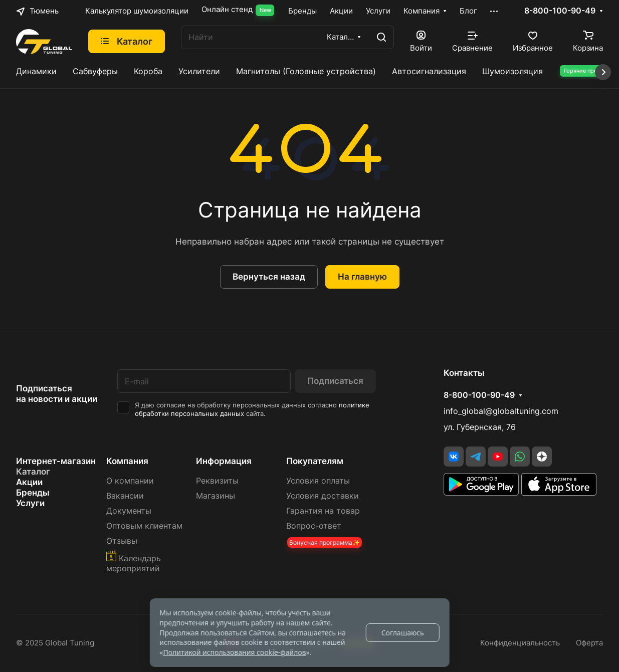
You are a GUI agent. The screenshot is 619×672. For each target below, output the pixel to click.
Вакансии (125, 496)
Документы (129, 511)
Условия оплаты (318, 481)
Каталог (33, 472)
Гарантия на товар (323, 511)
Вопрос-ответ (314, 526)
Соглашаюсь (403, 633)
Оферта (589, 643)
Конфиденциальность (520, 643)
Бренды (33, 493)
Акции (29, 482)
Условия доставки (323, 496)
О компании (130, 481)
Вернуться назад (269, 277)
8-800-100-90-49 (560, 11)
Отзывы (122, 541)
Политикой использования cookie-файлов (234, 652)
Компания (127, 461)
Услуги (30, 503)
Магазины (216, 496)
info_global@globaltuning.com (501, 411)
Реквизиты (217, 481)
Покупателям (315, 461)
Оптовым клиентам (144, 526)
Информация (224, 461)
